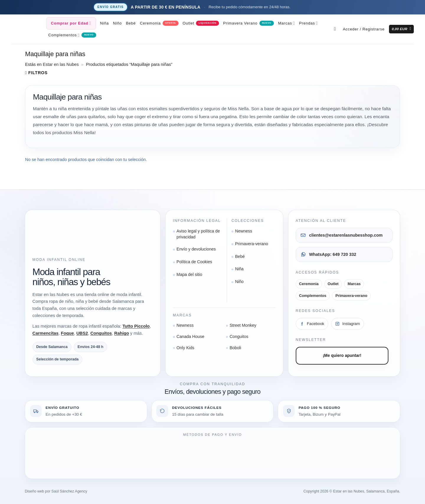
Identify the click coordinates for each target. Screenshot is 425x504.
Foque (67, 333)
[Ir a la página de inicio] (50, 235)
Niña (104, 23)
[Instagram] (348, 324)
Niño (117, 23)
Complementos (64, 35)
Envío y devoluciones (196, 249)
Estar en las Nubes (61, 64)
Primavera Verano (240, 23)
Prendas (308, 23)
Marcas (286, 23)
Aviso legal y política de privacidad (198, 234)
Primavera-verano (251, 244)
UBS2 (82, 333)
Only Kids (185, 348)
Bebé (131, 23)
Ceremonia (150, 23)
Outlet (188, 23)
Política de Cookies (194, 262)
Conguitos (101, 333)
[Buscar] (336, 29)
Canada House (190, 336)
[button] (364, 29)
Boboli (235, 348)
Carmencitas (45, 333)
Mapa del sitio (189, 274)
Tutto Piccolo (136, 326)
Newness (243, 231)
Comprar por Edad (71, 23)
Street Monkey (243, 325)
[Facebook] (312, 324)
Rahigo (122, 333)
